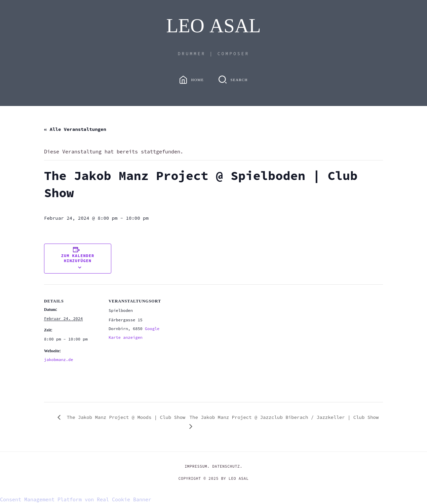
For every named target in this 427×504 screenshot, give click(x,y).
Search (239, 80)
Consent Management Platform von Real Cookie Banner (76, 499)
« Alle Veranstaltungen (75, 129)
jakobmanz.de (59, 359)
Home (198, 80)
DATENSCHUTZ (226, 466)
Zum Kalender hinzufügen (78, 258)
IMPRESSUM (196, 466)
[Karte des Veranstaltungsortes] (209, 331)
